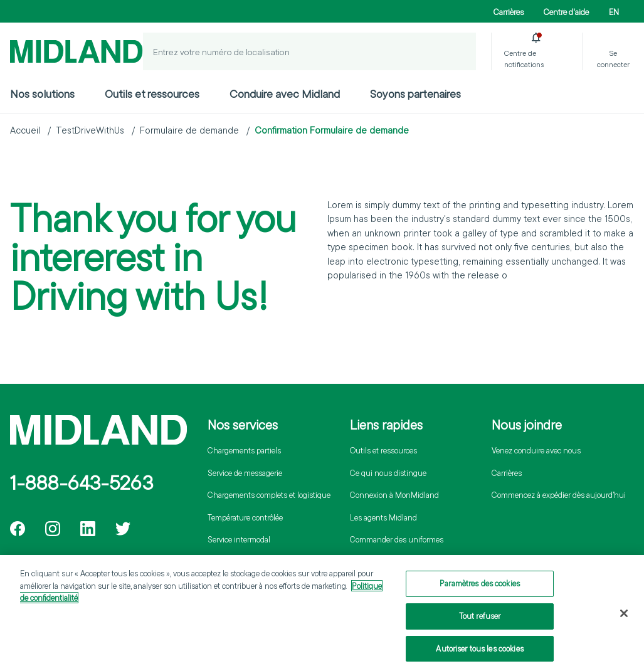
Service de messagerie (245, 473)
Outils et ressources (152, 94)
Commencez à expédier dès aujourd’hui (559, 495)
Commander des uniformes (397, 539)
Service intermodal (239, 539)
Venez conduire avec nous (536, 450)
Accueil (25, 130)
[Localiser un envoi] (457, 51)
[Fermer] (624, 616)
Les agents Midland (383, 517)
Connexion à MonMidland (394, 495)
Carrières (509, 12)
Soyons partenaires (415, 94)
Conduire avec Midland (285, 94)
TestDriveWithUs (90, 130)
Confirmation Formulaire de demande (332, 130)
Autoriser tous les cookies (479, 652)
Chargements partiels (244, 450)
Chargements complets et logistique (269, 495)
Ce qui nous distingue (388, 473)
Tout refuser (480, 619)
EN (614, 12)
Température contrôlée (245, 517)
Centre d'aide (566, 12)
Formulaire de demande (189, 130)
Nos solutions (42, 94)
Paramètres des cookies (480, 587)
